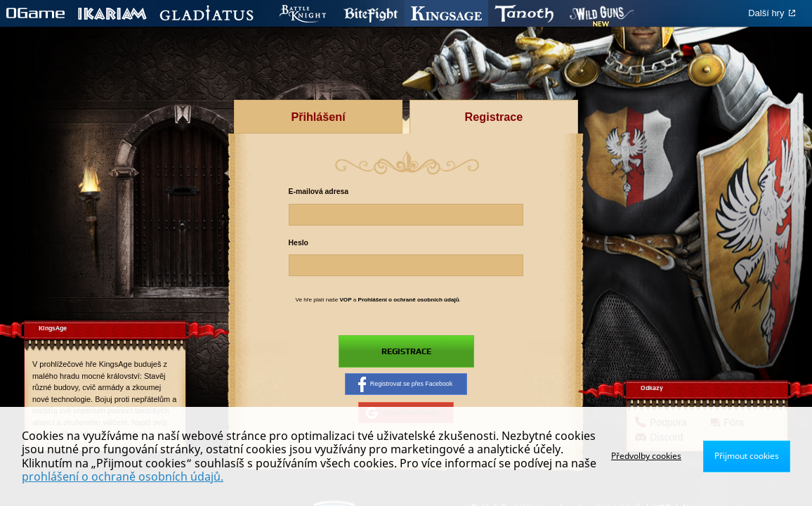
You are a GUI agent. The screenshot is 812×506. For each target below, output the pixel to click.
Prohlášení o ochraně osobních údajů (409, 300)
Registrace (406, 351)
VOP (345, 300)
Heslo (299, 243)
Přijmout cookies (747, 456)
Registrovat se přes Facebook (405, 385)
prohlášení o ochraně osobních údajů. (123, 476)
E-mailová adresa (319, 192)
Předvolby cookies (646, 456)
